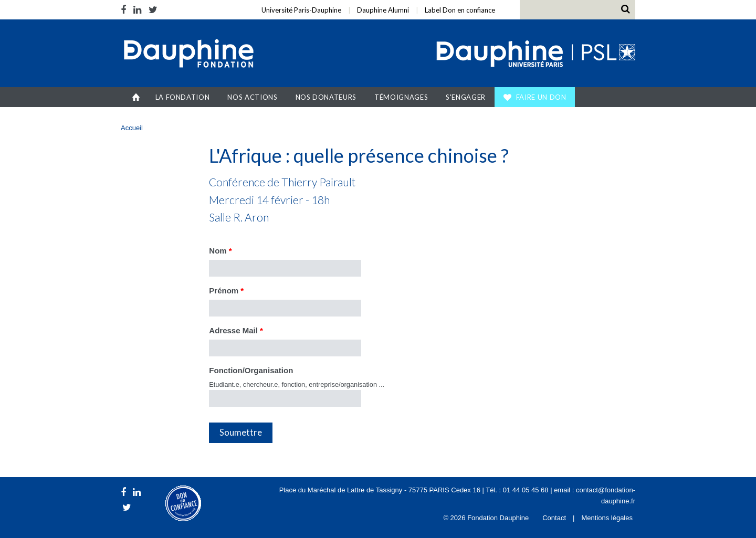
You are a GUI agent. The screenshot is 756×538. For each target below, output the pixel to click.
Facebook (125, 10)
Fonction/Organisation (251, 370)
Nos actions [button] (252, 97)
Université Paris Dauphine (535, 55)
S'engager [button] (466, 97)
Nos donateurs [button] (326, 97)
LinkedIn (137, 10)
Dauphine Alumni (383, 10)
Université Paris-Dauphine (301, 10)
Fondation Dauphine (188, 55)
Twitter (153, 10)
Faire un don (541, 97)
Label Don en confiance (460, 10)
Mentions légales (607, 518)
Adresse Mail (236, 330)
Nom (220, 251)
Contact (554, 518)
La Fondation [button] (183, 97)
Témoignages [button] (401, 97)
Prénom (226, 291)
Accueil (136, 97)
